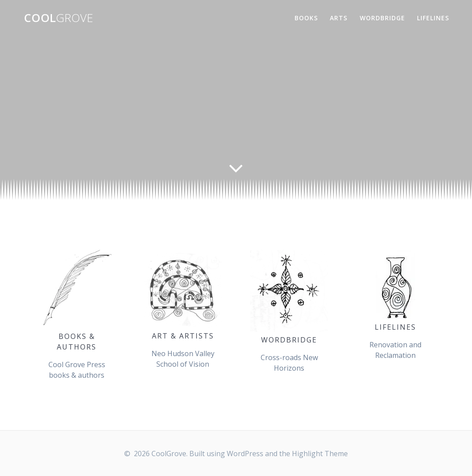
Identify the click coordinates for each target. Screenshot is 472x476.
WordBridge (382, 18)
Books (306, 18)
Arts (339, 18)
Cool (58, 18)
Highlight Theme (320, 454)
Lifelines (433, 18)
